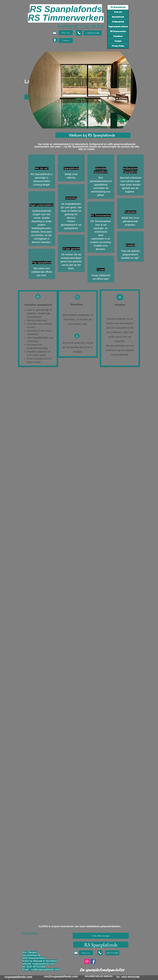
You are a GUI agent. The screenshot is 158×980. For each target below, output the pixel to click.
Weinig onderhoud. (37, 320)
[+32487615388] (93, 33)
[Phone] (79, 33)
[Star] (120, 297)
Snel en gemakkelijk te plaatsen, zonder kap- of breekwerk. (39, 313)
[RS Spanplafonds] (101, 945)
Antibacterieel (118, 22)
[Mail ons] (66, 33)
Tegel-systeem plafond (118, 27)
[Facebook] (93, 961)
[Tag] (78, 297)
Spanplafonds (118, 17)
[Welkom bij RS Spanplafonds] (93, 135)
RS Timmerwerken (118, 31)
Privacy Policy (118, 46)
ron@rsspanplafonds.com (45, 969)
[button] (66, 41)
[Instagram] (87, 961)
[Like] (38, 296)
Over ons (118, 12)
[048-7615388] (112, 953)
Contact (118, 41)
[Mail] (55, 33)
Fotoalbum (118, 36)
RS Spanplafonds (118, 7)
